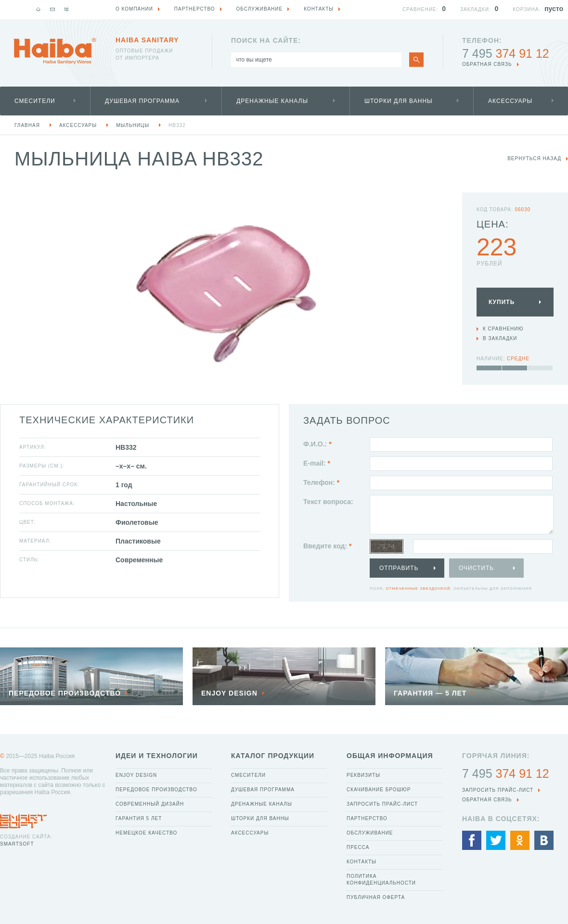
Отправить (399, 568)
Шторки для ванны (399, 101)
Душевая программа (142, 101)
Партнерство (367, 818)
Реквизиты (363, 775)
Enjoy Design (136, 775)
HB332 (177, 125)
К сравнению (503, 329)
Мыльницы (133, 125)
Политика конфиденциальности (381, 880)
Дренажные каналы (272, 101)
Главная (27, 125)
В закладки (500, 338)
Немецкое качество (146, 833)
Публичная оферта (376, 897)
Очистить (476, 568)
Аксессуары (510, 101)
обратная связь (487, 64)
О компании (134, 9)
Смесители (35, 101)
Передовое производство (156, 790)
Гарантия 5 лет (139, 818)
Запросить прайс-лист (382, 804)
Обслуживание (370, 833)
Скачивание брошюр (379, 790)
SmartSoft (17, 844)
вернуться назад (534, 158)
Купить (502, 302)
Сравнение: (420, 9)
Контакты (361, 862)
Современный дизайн (150, 804)
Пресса (358, 847)
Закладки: (476, 9)
